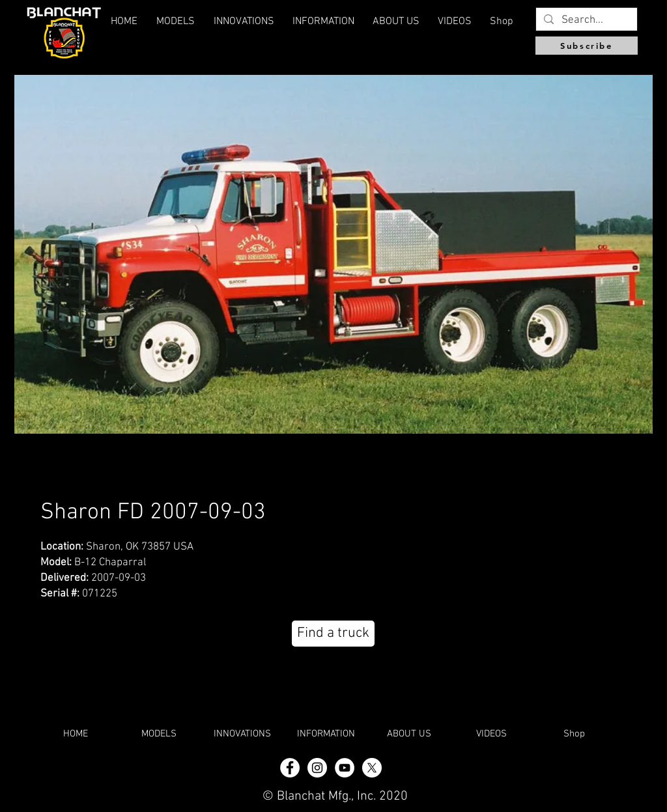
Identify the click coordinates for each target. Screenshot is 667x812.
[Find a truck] (333, 634)
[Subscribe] (587, 46)
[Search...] (586, 21)
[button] (396, 21)
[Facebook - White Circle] (290, 768)
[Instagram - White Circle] (317, 768)
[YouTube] (345, 768)
